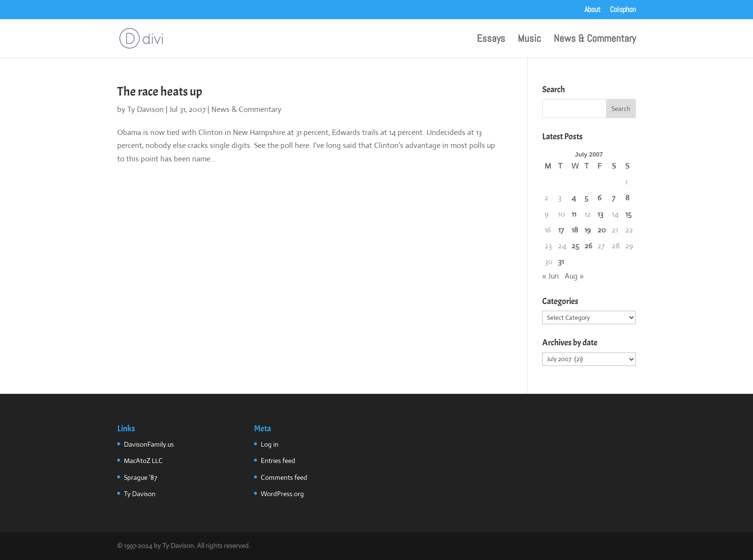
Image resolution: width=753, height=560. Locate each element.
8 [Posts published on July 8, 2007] (627, 198)
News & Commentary (595, 40)
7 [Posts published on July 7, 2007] (613, 198)
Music (529, 40)
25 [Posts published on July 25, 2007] (575, 246)
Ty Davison (146, 109)
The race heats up (160, 91)
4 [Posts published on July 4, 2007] (574, 198)
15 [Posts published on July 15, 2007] (628, 214)
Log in (270, 444)
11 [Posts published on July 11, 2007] (574, 214)
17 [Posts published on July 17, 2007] (561, 230)
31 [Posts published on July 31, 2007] (561, 262)
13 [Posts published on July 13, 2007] (600, 214)
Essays (491, 40)
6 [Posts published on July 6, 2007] (599, 198)
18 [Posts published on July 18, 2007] (575, 230)
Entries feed (278, 461)
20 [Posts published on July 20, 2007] (602, 230)
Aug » (574, 276)
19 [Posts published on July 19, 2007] (588, 230)
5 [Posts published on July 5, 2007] (586, 198)
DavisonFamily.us (149, 444)
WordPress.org (282, 494)
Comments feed (284, 477)
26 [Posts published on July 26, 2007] (588, 246)
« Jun (551, 276)
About (593, 10)
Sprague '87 (140, 477)
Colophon (623, 10)
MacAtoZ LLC (143, 461)
